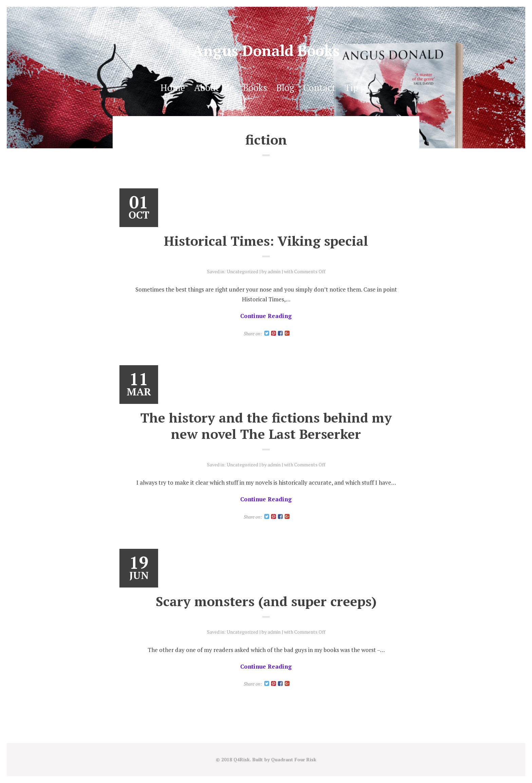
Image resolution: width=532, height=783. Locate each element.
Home (173, 88)
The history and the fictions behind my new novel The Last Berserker (266, 426)
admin (274, 271)
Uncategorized (242, 271)
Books (255, 88)
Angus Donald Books (266, 50)
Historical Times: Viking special (266, 241)
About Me (214, 88)
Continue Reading (266, 316)
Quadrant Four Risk (294, 759)
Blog (285, 88)
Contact (319, 88)
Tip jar (358, 88)
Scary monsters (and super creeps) (266, 601)
